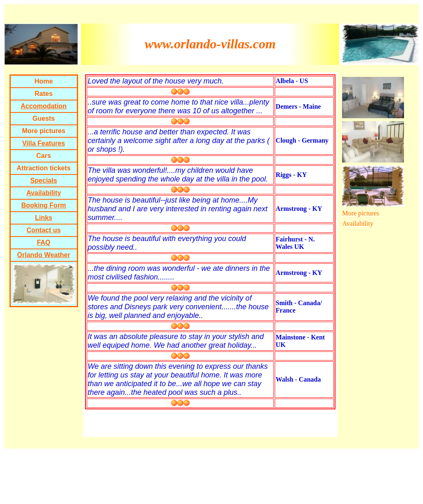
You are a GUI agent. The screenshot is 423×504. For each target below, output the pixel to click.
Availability (44, 193)
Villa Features (44, 143)
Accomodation (44, 106)
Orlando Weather (44, 255)
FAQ (44, 242)
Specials (44, 180)
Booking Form (43, 205)
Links (44, 218)
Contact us (44, 230)
